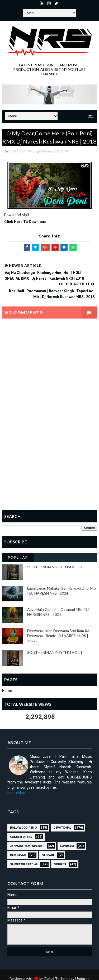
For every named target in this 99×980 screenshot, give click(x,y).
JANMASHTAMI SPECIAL (27, 846)
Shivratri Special (24, 864)
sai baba (48, 855)
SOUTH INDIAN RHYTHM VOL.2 (55, 567)
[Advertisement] (49, 456)
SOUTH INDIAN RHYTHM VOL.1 (55, 652)
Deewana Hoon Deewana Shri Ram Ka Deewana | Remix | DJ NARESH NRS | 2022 (58, 636)
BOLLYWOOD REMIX (24, 828)
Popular (18, 557)
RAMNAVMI (18, 855)
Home (7, 691)
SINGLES (60, 864)
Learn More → (19, 793)
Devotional (62, 828)
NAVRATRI (67, 846)
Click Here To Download (25, 222)
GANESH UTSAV (21, 837)
